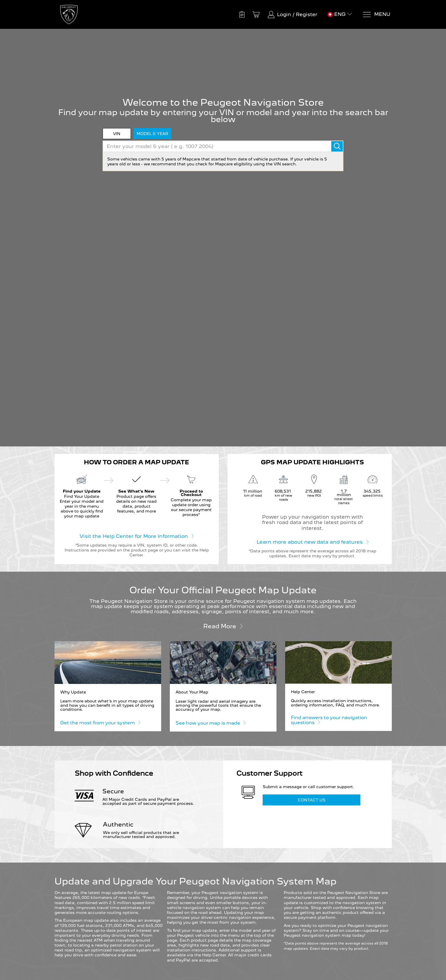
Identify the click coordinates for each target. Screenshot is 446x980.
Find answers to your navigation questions (329, 720)
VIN (117, 134)
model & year (152, 134)
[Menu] (376, 15)
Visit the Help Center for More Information (137, 536)
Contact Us (312, 800)
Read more (223, 626)
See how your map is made (210, 723)
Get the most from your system (100, 722)
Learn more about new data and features (312, 542)
